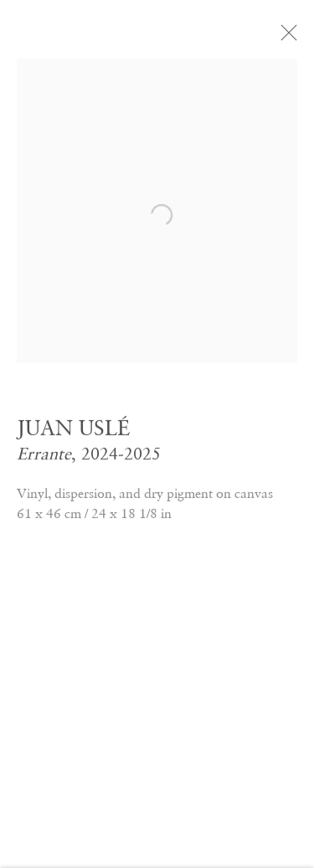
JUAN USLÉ (73, 431)
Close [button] (292, 38)
